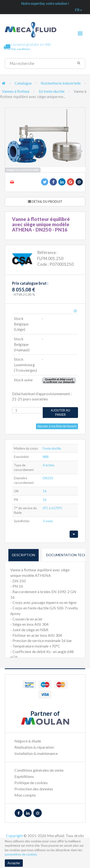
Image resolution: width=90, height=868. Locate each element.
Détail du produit (45, 202)
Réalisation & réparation (34, 747)
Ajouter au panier (60, 412)
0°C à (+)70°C (53, 508)
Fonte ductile (52, 448)
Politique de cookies (31, 783)
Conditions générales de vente (39, 770)
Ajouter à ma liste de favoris (57, 426)
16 (45, 491)
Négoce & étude (28, 741)
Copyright (14, 836)
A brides (49, 465)
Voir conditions (21, 49)
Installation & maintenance (36, 753)
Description (24, 555)
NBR (46, 457)
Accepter (14, 863)
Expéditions (24, 776)
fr (78, 10)
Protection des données (34, 789)
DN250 (48, 478)
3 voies (48, 521)
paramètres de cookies (21, 854)
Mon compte (25, 795)
